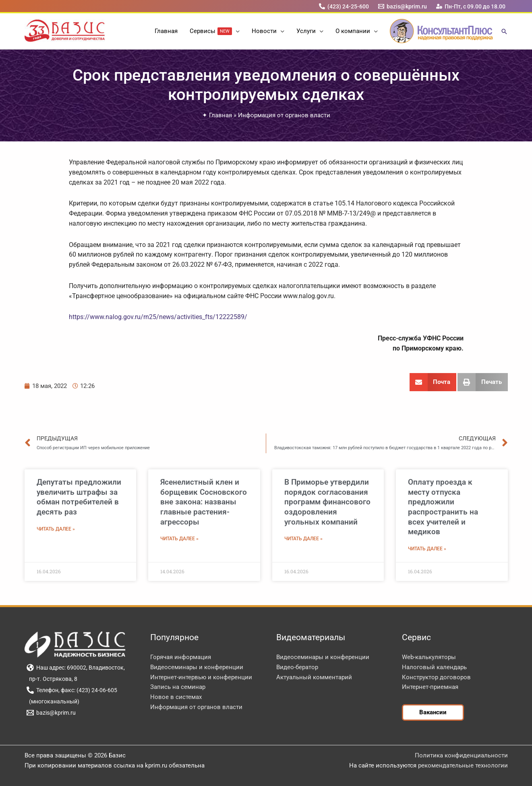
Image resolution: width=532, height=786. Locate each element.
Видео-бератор (297, 667)
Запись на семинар (178, 687)
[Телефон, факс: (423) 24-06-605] (72, 690)
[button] (236, 31)
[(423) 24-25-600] (344, 6)
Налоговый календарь (434, 667)
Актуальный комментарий (314, 677)
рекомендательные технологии (463, 765)
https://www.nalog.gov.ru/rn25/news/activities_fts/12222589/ (158, 317)
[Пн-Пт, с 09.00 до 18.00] (471, 6)
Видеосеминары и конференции (197, 667)
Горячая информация (181, 657)
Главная (220, 115)
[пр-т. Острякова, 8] (52, 679)
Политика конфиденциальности (461, 755)
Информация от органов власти (284, 115)
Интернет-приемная (430, 687)
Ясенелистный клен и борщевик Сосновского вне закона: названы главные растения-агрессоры (204, 502)
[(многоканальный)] (53, 701)
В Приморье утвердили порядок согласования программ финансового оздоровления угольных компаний (327, 502)
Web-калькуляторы (429, 657)
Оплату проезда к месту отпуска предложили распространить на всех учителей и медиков (443, 507)
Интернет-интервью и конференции (201, 677)
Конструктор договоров (436, 677)
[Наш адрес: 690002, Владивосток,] (76, 668)
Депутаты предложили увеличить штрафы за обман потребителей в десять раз (79, 497)
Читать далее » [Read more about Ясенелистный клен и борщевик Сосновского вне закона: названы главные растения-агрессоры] (179, 539)
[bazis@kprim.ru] (402, 6)
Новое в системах (176, 697)
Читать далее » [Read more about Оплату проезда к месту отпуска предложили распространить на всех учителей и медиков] (427, 549)
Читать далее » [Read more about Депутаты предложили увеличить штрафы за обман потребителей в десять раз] (56, 529)
